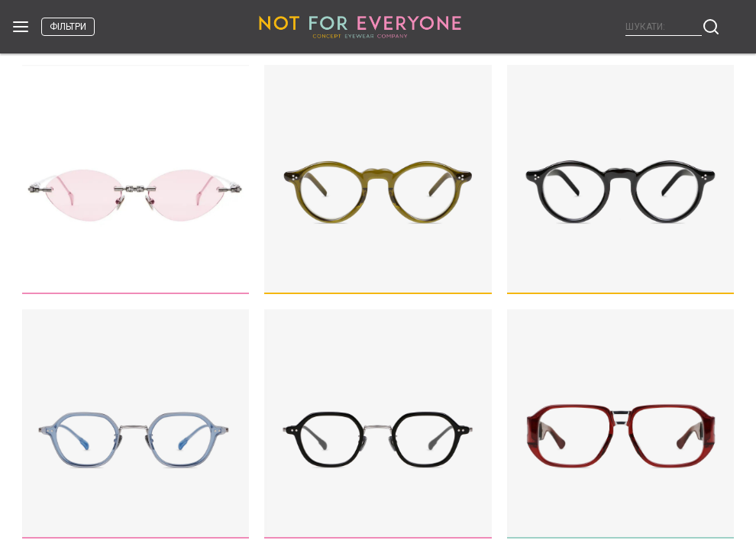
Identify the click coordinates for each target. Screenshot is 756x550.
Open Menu (21, 27)
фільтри (68, 27)
